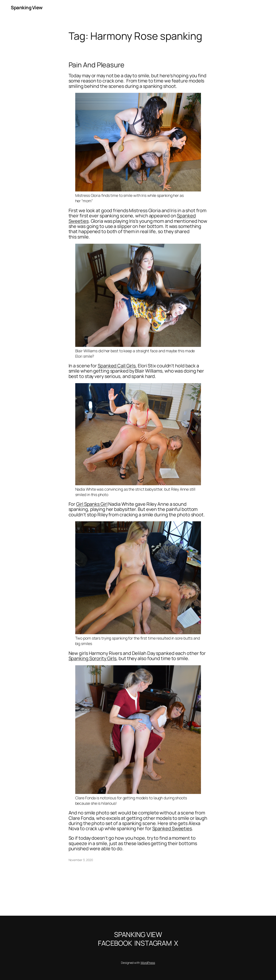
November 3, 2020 (81, 860)
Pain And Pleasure (96, 65)
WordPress (148, 963)
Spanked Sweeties (172, 828)
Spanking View (27, 8)
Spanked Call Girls (117, 366)
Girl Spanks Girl (92, 504)
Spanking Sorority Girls (93, 658)
